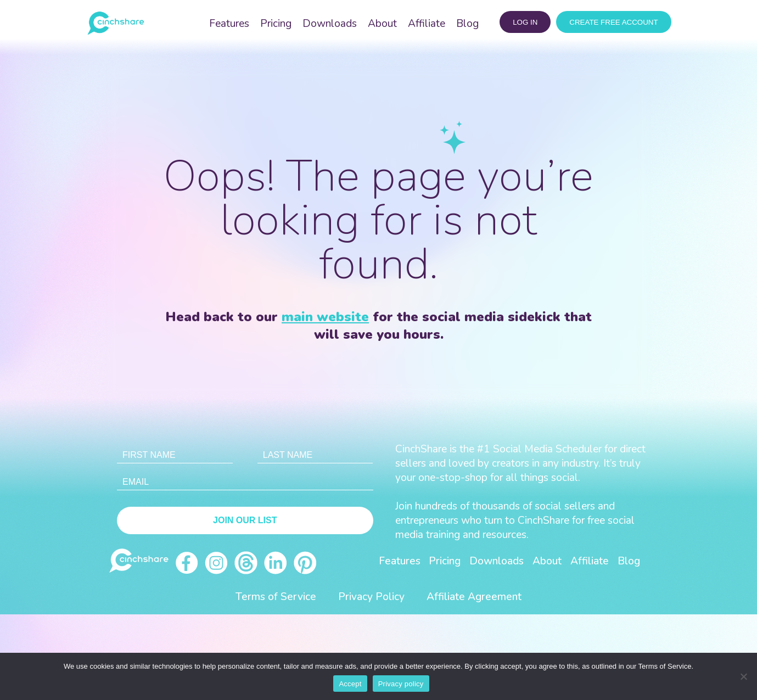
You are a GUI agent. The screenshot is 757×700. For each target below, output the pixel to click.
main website (325, 317)
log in (525, 22)
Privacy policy (401, 684)
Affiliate (427, 24)
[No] (743, 676)
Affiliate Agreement (474, 597)
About (382, 24)
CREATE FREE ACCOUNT (613, 22)
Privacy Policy (371, 597)
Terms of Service (276, 597)
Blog (467, 24)
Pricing (276, 24)
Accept (350, 684)
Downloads (330, 24)
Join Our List (245, 520)
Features (229, 24)
